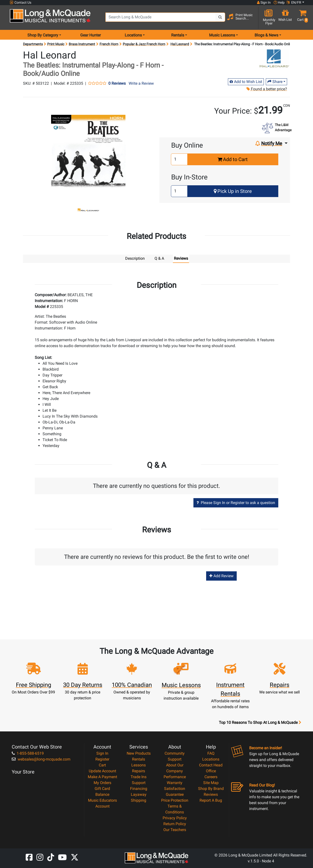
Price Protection (175, 800)
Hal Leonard (180, 44)
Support (139, 782)
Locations (211, 759)
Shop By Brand (211, 788)
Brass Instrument (82, 44)
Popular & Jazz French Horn (144, 44)
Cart (102, 765)
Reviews (211, 794)
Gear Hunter (90, 35)
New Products (139, 753)
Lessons (139, 765)
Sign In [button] (264, 2)
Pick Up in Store (233, 191)
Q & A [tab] (159, 258)
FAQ (211, 753)
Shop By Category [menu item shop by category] (43, 35)
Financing (139, 788)
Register (102, 759)
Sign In (102, 753)
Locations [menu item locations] (133, 35)
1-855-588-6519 (28, 753)
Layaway (139, 794)
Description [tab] (135, 258)
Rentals (139, 759)
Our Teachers (175, 829)
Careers (211, 777)
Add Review (221, 576)
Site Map (211, 782)
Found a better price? (267, 89)
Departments (33, 44)
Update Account (102, 771)
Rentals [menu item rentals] (178, 35)
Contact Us (21, 3)
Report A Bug (211, 800)
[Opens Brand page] (274, 58)
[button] (302, 18)
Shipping (139, 800)
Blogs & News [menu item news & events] (266, 35)
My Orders (102, 782)
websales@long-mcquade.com (41, 759)
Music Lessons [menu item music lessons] (222, 35)
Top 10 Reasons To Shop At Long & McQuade (260, 722)
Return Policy (175, 824)
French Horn (109, 44)
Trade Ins (139, 777)
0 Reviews (117, 83)
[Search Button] (220, 17)
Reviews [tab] (181, 258)
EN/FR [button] (294, 2)
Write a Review (141, 83)
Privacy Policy (175, 818)
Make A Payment (102, 777)
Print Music (56, 44)
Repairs (139, 771)
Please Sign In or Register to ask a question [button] (236, 502)
